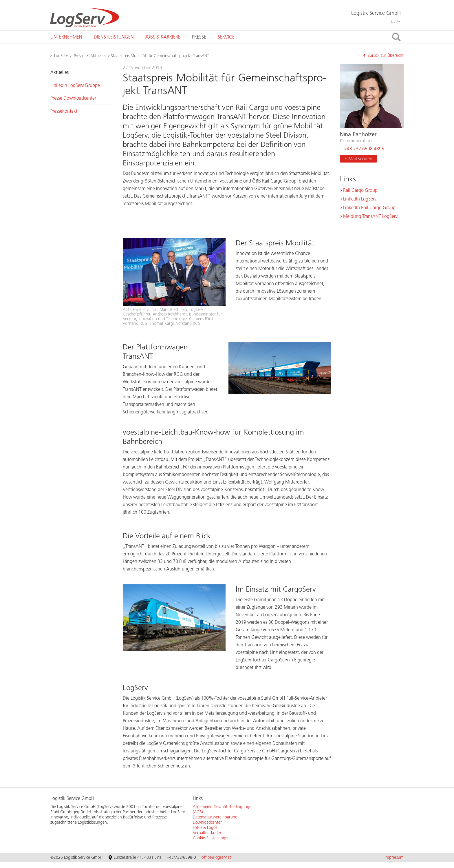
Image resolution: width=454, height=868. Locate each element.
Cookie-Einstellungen (211, 838)
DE (396, 21)
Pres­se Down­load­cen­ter (73, 98)
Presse (199, 37)
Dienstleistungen (114, 37)
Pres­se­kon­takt (64, 111)
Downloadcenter (207, 822)
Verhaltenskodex (207, 833)
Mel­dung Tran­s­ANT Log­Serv (370, 216)
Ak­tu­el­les (60, 72)
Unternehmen (66, 37)
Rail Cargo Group (360, 190)
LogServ (61, 56)
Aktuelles (98, 56)
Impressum (394, 857)
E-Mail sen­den (358, 159)
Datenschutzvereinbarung (215, 817)
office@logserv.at (216, 857)
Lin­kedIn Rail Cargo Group (369, 208)
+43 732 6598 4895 (364, 149)
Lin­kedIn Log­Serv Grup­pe (75, 85)
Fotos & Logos (205, 828)
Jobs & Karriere (163, 37)
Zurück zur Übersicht (383, 55)
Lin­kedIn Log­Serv (360, 199)
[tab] (66, 37)
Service (226, 37)
